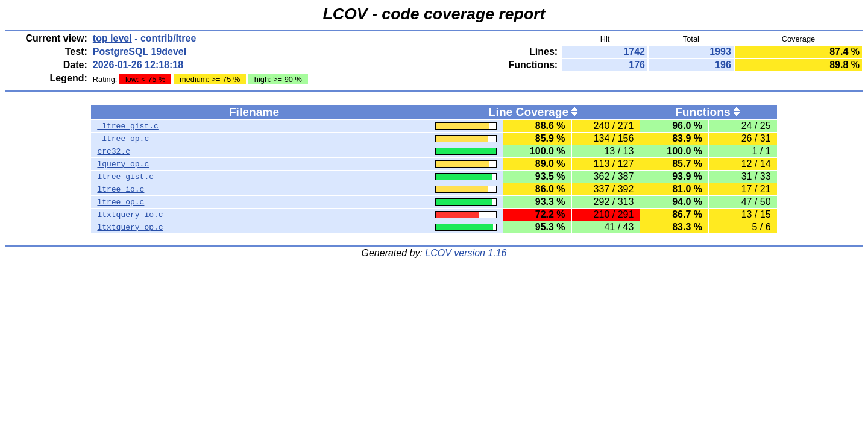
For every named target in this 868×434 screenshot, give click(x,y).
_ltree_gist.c (127, 126)
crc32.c (114, 151)
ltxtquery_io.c (130, 215)
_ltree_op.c (123, 139)
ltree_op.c (121, 202)
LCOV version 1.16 (466, 253)
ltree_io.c (121, 189)
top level (112, 38)
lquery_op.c (123, 164)
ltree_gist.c (125, 177)
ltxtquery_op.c (130, 227)
